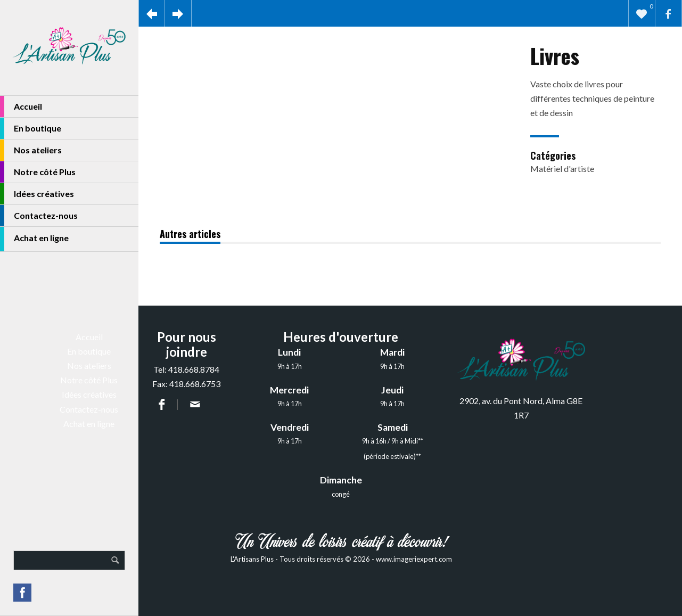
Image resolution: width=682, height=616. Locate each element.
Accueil (21, 106)
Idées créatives (37, 194)
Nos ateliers (31, 150)
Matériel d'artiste (562, 169)
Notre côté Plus (38, 172)
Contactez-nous (39, 216)
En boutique (31, 128)
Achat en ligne (34, 239)
